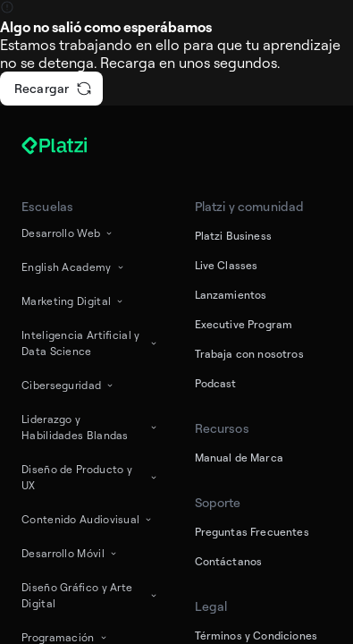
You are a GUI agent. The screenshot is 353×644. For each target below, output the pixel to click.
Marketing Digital (73, 301)
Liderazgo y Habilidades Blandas (90, 427)
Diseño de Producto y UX (90, 477)
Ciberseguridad (68, 385)
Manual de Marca (239, 458)
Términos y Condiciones (256, 636)
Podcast (216, 383)
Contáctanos (229, 561)
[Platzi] (75, 146)
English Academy (74, 267)
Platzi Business (233, 236)
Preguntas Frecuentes (252, 532)
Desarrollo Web (68, 233)
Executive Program (244, 324)
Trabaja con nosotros (249, 354)
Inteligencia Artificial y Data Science (90, 343)
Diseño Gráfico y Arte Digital (90, 595)
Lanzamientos (231, 295)
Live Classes (227, 265)
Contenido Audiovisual (88, 519)
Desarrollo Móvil (70, 553)
